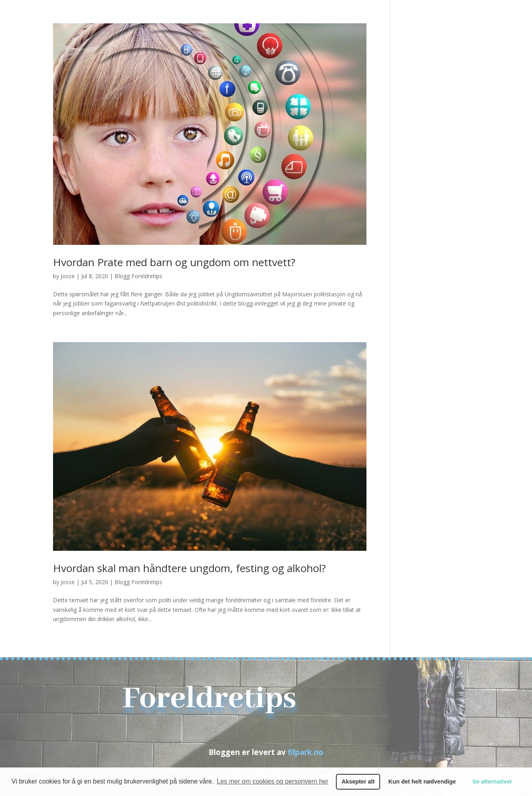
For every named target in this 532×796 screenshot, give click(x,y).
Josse (68, 276)
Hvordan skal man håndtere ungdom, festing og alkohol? (189, 568)
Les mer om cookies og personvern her (273, 781)
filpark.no (306, 752)
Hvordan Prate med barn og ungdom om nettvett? (174, 262)
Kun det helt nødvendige (422, 782)
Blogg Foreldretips (138, 276)
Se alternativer (492, 782)
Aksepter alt (358, 782)
